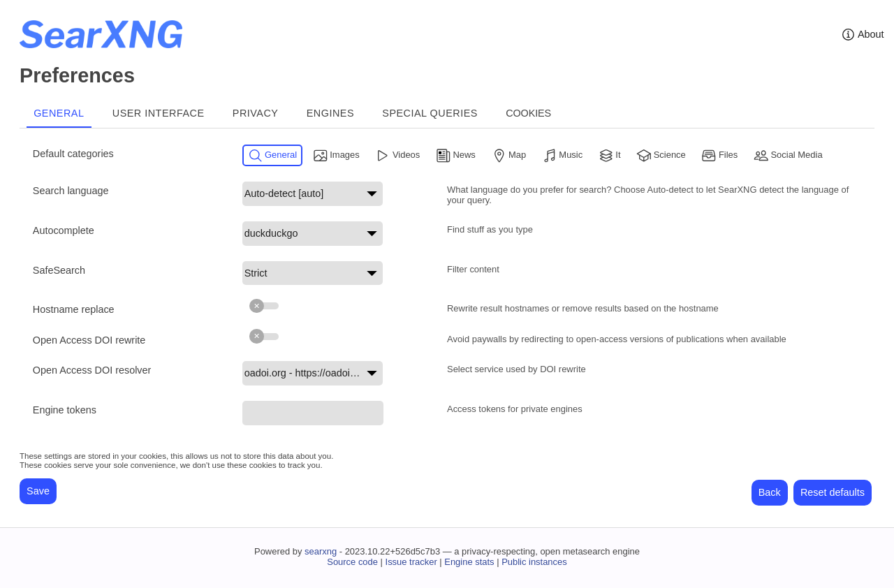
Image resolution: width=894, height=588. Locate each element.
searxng (321, 551)
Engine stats (469, 562)
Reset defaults (833, 492)
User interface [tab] (159, 113)
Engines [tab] (330, 113)
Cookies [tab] (528, 113)
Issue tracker (411, 562)
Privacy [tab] (256, 113)
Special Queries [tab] (430, 113)
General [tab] (59, 113)
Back (770, 492)
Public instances (534, 562)
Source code (352, 562)
